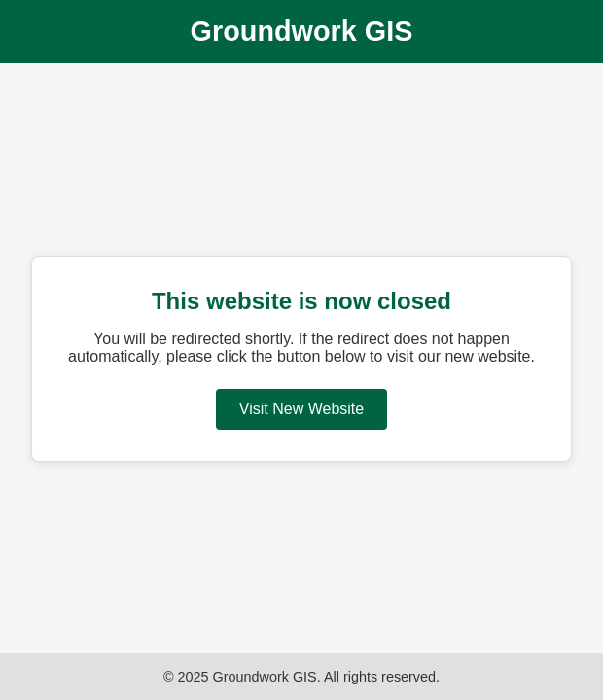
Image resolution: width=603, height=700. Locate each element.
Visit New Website (301, 409)
